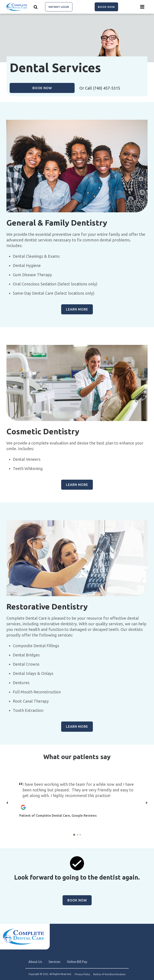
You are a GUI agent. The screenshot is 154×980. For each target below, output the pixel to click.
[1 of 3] (74, 835)
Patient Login (59, 7)
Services (54, 962)
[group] (77, 166)
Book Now (106, 7)
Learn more (77, 309)
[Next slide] (147, 803)
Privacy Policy (82, 974)
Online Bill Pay (77, 962)
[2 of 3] (77, 835)
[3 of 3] (80, 835)
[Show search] (36, 7)
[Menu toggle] (142, 7)
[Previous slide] (7, 803)
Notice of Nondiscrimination (109, 974)
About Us (35, 962)
